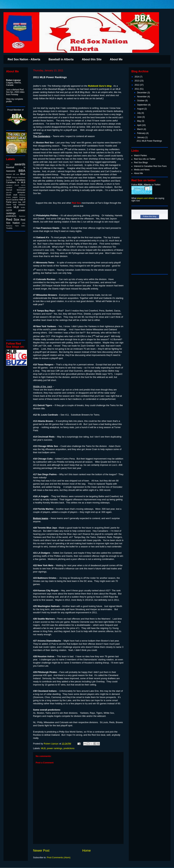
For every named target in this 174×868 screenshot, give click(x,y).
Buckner (9, 180)
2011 (137, 89)
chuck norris (20, 185)
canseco (9, 185)
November (142, 97)
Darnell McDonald (16, 190)
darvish (9, 192)
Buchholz (22, 177)
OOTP (9, 210)
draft (15, 195)
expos (15, 197)
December (142, 93)
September (143, 105)
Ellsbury (22, 195)
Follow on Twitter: (146, 185)
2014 (137, 77)
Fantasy (22, 197)
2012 (137, 85)
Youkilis (9, 228)
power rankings (55, 748)
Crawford (22, 188)
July (139, 113)
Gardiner (15, 200)
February (142, 133)
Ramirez (22, 216)
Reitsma (9, 226)
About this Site (92, 59)
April (139, 125)
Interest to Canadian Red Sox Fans (150, 166)
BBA (22, 171)
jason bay (17, 202)
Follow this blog (150, 216)
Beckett (9, 174)
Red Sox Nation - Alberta (24, 59)
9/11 (8, 165)
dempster (21, 192)
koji (15, 205)
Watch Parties (140, 156)
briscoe (15, 177)
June (140, 117)
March (140, 129)
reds (24, 223)
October (141, 101)
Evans (8, 197)
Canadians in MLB (16, 182)
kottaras (22, 205)
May (139, 121)
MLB (43, 748)
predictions (69, 748)
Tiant (17, 226)
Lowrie (9, 207)
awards (20, 164)
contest (9, 187)
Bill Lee (16, 174)
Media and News (142, 170)
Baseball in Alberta (61, 59)
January (141, 137)
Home (87, 851)
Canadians (20, 180)
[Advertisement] (17, 285)
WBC (23, 226)
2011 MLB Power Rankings (149, 141)
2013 (137, 81)
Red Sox (13, 219)
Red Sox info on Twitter (145, 159)
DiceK (9, 195)
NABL (23, 207)
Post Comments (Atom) (59, 857)
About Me (116, 59)
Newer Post (41, 851)
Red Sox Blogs (141, 163)
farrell (8, 200)
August (141, 109)
